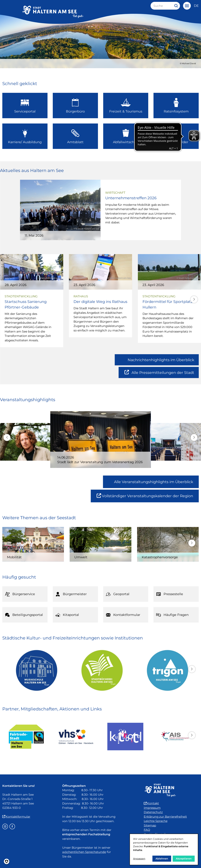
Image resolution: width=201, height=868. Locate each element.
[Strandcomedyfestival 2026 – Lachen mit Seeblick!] (167, 448)
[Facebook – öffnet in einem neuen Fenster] (12, 826)
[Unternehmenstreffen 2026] (101, 210)
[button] (194, 299)
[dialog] (164, 849)
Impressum (152, 808)
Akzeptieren (184, 859)
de (196, 6)
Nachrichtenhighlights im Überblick (161, 360)
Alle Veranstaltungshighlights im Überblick (154, 482)
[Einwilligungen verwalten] (7, 861)
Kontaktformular (16, 817)
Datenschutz (153, 812)
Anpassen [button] (139, 859)
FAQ (147, 830)
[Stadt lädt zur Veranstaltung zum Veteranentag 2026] (101, 449)
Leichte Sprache (156, 821)
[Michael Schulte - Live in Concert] (33, 448)
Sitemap (150, 825)
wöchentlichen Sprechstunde (84, 852)
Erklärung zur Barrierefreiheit (165, 817)
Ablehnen (162, 859)
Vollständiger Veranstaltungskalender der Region (148, 498)
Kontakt (151, 803)
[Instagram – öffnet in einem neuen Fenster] (5, 826)
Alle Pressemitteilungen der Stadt (159, 374)
